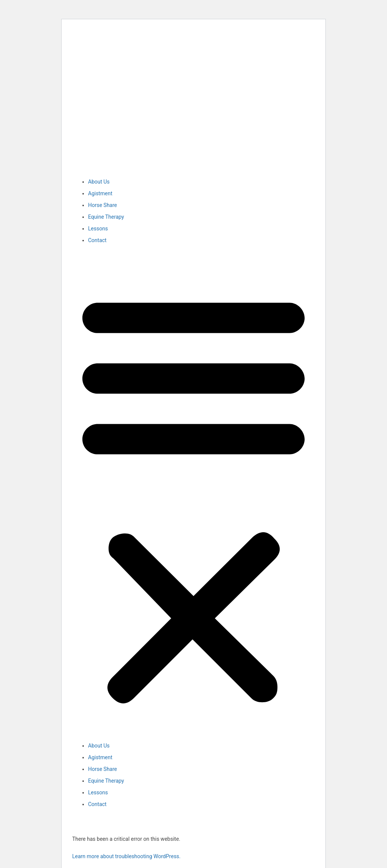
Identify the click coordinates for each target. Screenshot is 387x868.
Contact (97, 240)
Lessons (98, 229)
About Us (99, 182)
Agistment (100, 193)
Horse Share (103, 205)
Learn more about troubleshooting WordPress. (126, 856)
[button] (193, 497)
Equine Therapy (106, 217)
